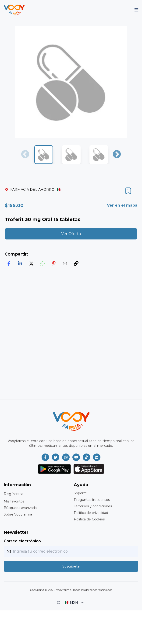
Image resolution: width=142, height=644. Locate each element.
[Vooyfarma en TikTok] (86, 457)
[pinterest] (54, 263)
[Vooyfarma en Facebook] (45, 457)
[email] (65, 263)
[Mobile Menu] (136, 10)
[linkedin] (20, 263)
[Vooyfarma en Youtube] (76, 457)
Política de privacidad (91, 513)
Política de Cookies (89, 519)
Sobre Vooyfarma (18, 514)
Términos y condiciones (93, 506)
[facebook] (9, 263)
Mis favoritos (14, 501)
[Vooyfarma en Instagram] (66, 457)
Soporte (80, 493)
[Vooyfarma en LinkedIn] (97, 457)
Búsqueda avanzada (20, 508)
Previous (25, 155)
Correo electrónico (22, 541)
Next (117, 155)
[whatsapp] (43, 263)
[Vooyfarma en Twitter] (56, 457)
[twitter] (31, 263)
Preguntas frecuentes (92, 500)
